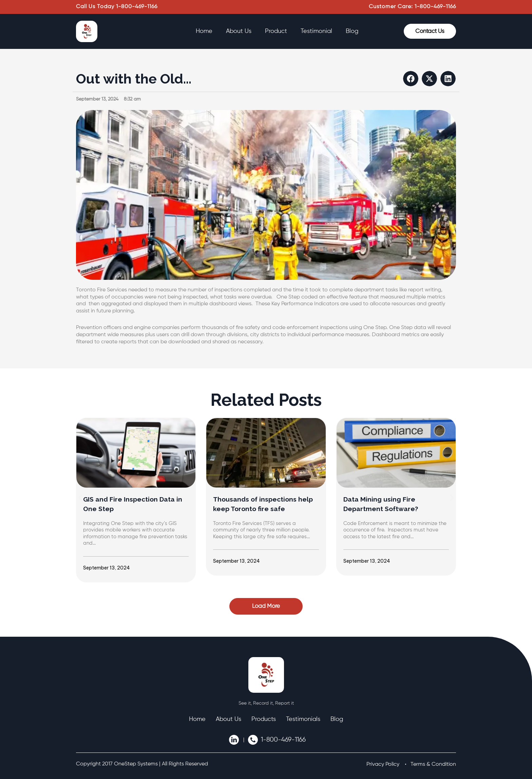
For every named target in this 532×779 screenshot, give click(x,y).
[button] (411, 79)
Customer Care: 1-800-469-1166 (412, 7)
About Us (239, 31)
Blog (352, 31)
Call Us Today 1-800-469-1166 (117, 7)
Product (276, 31)
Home (204, 31)
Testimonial (316, 31)
